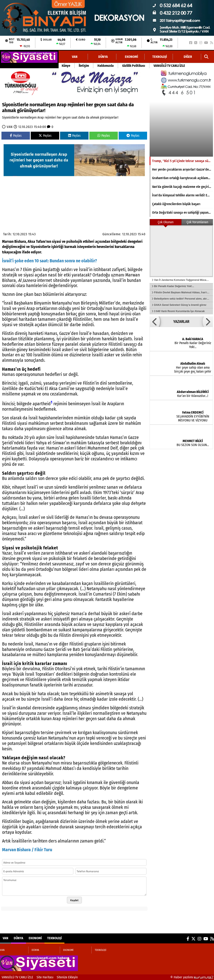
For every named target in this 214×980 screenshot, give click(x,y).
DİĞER (188, 57)
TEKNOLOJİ (160, 57)
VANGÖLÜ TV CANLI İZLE (169, 66)
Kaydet (74, 900)
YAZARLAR (181, 322)
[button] (155, 322)
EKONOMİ (131, 57)
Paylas (16, 136)
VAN (75, 57)
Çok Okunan (166, 222)
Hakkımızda (106, 66)
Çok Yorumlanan (197, 222)
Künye (66, 66)
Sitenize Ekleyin (67, 977)
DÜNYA (103, 57)
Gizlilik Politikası (134, 66)
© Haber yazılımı (192, 977)
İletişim (84, 66)
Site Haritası (45, 977)
